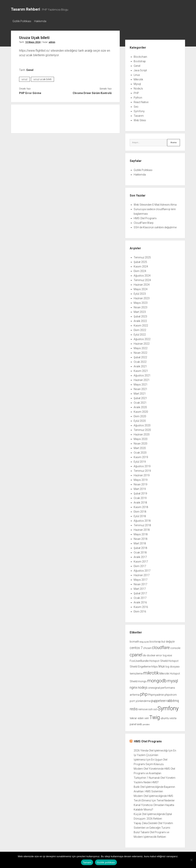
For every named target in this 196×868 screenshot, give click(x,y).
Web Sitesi (140, 119)
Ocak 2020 (140, 451)
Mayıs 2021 (141, 383)
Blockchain (140, 56)
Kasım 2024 (141, 265)
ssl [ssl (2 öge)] (155, 708)
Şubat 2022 (140, 356)
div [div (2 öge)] (145, 654)
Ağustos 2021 (142, 374)
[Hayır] (191, 860)
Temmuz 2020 (142, 429)
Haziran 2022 (142, 343)
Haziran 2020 (142, 433)
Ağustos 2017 (142, 570)
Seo (136, 106)
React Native (141, 101)
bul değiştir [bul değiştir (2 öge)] (168, 640)
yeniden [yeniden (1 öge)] (146, 723)
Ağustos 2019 (142, 465)
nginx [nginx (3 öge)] (133, 686)
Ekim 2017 (140, 565)
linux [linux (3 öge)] (162, 665)
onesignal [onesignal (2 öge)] (154, 687)
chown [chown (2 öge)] (147, 647)
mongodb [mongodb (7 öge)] (157, 680)
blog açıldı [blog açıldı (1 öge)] (144, 641)
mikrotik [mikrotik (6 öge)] (151, 672)
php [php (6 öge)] (144, 693)
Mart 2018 (140, 542)
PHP (136, 92)
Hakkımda (42, 21)
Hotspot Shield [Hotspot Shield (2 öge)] (158, 660)
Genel (30, 69)
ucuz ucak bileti (42, 78)
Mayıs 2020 (141, 438)
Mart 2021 (140, 392)
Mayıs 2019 (141, 479)
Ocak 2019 (140, 497)
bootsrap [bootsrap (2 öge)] (155, 640)
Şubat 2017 (140, 592)
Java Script (140, 69)
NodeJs (138, 87)
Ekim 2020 (140, 415)
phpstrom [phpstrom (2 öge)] (171, 694)
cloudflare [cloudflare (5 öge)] (161, 646)
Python (138, 96)
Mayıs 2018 (141, 533)
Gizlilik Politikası (22, 21)
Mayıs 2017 (141, 579)
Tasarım (139, 115)
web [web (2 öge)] (139, 723)
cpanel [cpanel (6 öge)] (136, 654)
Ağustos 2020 (142, 424)
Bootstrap (140, 60)
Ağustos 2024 (142, 274)
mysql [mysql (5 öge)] (173, 680)
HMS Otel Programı (145, 217)
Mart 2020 (140, 447)
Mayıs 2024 (141, 288)
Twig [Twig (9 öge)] (155, 716)
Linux (137, 74)
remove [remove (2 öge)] (143, 708)
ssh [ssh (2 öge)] (150, 708)
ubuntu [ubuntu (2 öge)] (165, 717)
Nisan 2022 (140, 352)
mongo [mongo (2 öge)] (142, 680)
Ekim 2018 (140, 511)
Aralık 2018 (140, 501)
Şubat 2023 (140, 315)
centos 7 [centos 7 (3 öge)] (136, 647)
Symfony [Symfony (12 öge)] (168, 707)
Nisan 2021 (140, 388)
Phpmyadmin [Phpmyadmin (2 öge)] (156, 694)
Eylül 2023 (140, 293)
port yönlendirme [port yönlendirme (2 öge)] (140, 700)
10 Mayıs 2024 (33, 41)
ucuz (24, 78)
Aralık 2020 (140, 406)
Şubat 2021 (140, 397)
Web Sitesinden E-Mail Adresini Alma (155, 204)
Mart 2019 (140, 488)
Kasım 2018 (141, 506)
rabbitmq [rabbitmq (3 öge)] (173, 700)
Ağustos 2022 (142, 338)
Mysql (137, 83)
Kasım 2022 (141, 324)
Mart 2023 (140, 311)
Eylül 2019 (140, 461)
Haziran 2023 (142, 297)
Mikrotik (138, 78)
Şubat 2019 (140, 492)
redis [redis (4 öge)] (134, 708)
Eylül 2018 (140, 515)
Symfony (139, 110)
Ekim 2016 (140, 610)
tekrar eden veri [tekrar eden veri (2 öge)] (139, 717)
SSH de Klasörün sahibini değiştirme (155, 226)
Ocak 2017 (140, 597)
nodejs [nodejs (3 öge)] (143, 686)
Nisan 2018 (140, 538)
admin (52, 41)
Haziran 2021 (142, 379)
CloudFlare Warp (144, 222)
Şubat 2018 (140, 547)
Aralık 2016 (140, 601)
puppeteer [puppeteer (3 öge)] (159, 700)
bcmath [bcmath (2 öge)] (134, 640)
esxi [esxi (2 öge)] (170, 654)
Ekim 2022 (140, 329)
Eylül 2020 (140, 420)
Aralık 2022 (140, 320)
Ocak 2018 (140, 551)
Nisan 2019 (140, 483)
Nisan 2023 (140, 306)
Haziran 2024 (142, 284)
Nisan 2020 (140, 442)
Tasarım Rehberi (25, 9)
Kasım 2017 (141, 560)
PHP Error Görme (30, 92)
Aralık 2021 (140, 365)
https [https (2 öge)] (154, 665)
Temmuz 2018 (142, 524)
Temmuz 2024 (142, 279)
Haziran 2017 (142, 574)
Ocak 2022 (140, 361)
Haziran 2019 (142, 474)
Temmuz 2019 (142, 470)
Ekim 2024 (140, 270)
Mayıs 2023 (141, 302)
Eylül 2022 (140, 333)
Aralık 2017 (140, 556)
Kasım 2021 (141, 370)
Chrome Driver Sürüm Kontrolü (92, 92)
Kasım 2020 (141, 411)
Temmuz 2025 (142, 256)
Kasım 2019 (141, 456)
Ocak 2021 (140, 402)
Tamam (87, 862)
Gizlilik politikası (106, 862)
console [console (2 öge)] (175, 647)
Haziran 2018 (142, 529)
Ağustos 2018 (142, 520)
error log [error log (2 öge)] (161, 654)
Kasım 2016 (141, 606)
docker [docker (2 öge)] (151, 654)
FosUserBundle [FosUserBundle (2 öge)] (139, 660)
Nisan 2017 (140, 583)
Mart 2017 (140, 588)
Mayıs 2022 (141, 347)
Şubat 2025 (140, 261)
